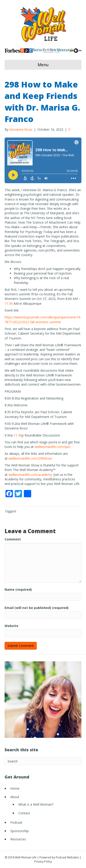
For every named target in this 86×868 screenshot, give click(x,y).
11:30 (9, 303)
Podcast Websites (67, 857)
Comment (13, 539)
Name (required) (18, 589)
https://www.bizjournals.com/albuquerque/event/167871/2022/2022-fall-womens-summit (43, 319)
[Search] (43, 761)
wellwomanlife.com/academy (30, 475)
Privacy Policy (43, 861)
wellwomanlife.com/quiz (53, 447)
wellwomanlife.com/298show (30, 458)
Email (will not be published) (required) (37, 608)
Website (11, 626)
